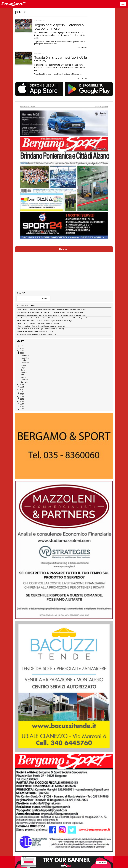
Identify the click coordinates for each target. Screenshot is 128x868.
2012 (22, 409)
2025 (22, 348)
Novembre (25, 358)
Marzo (23, 377)
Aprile (23, 375)
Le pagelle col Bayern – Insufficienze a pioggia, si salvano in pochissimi (38, 323)
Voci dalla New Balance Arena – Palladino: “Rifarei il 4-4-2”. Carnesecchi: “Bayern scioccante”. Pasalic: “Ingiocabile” (52, 318)
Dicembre (25, 355)
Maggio (24, 372)
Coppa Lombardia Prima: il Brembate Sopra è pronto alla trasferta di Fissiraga (40, 329)
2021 (22, 387)
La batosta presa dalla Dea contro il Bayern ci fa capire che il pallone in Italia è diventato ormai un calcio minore (51, 315)
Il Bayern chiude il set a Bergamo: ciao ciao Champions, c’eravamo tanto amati (41, 326)
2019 (22, 392)
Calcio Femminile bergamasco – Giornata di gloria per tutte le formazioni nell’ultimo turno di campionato (50, 313)
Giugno (24, 370)
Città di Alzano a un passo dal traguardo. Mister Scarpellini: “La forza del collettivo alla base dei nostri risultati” (51, 310)
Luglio (23, 368)
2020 (22, 389)
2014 (22, 404)
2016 (22, 399)
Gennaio (24, 382)
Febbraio (24, 380)
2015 (22, 401)
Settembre (25, 363)
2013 (22, 406)
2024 (22, 351)
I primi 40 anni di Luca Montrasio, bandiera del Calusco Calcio (36, 334)
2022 (22, 384)
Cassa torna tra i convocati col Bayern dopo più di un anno (35, 332)
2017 (22, 397)
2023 (22, 353)
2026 (22, 346)
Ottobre (24, 360)
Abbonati (64, 249)
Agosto (24, 365)
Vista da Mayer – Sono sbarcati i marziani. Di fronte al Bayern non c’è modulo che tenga (44, 321)
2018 (22, 394)
